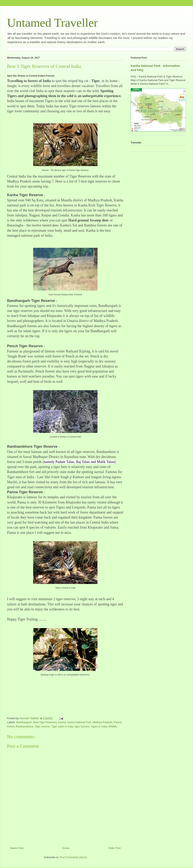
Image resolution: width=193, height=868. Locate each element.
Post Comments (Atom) (73, 857)
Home (66, 848)
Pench (11, 726)
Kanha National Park (79, 722)
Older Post (114, 848)
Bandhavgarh (24, 722)
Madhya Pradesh (103, 722)
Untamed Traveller (52, 23)
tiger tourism (82, 726)
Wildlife (113, 726)
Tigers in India (99, 726)
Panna (118, 722)
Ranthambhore (25, 726)
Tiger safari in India (62, 726)
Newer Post (17, 848)
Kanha (62, 722)
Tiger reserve (42, 726)
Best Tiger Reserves (45, 722)
